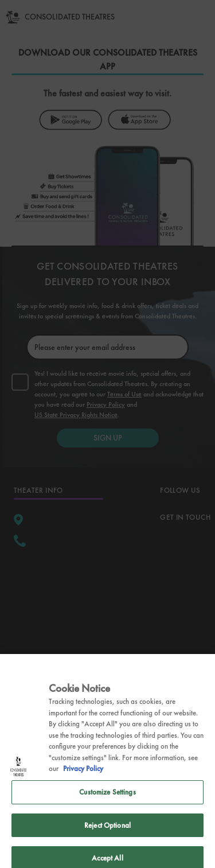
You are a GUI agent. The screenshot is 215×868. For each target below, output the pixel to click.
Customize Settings (107, 806)
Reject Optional (107, 839)
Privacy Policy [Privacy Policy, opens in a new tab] (83, 783)
